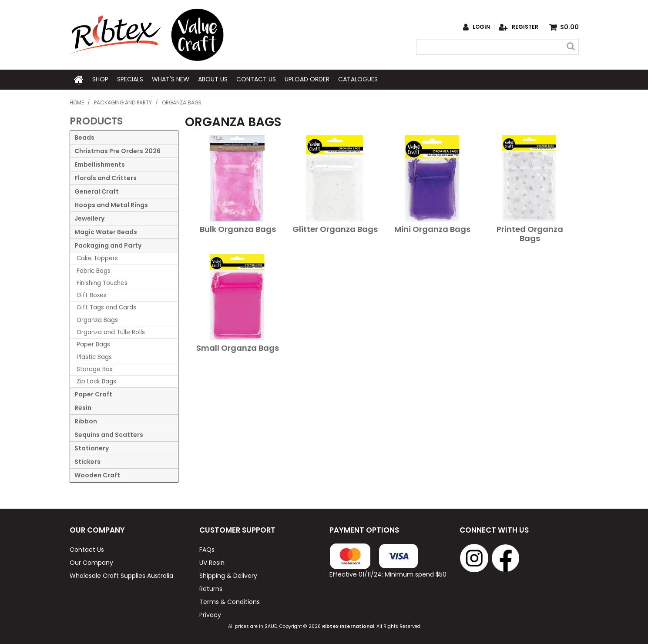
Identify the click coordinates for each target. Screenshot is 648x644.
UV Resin (212, 562)
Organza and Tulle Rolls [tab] (111, 331)
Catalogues (358, 79)
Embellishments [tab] (100, 164)
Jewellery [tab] (89, 218)
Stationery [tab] (92, 448)
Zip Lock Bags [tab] (96, 381)
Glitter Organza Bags (335, 229)
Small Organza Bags (238, 347)
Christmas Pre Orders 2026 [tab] (118, 151)
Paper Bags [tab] (93, 344)
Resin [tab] (83, 407)
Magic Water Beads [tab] (106, 231)
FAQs (207, 549)
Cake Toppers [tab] (97, 258)
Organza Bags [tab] (97, 319)
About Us (213, 79)
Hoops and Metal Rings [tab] (111, 205)
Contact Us (256, 79)
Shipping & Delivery (228, 575)
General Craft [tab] (97, 191)
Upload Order (307, 79)
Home (79, 79)
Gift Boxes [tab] (92, 294)
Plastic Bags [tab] (94, 356)
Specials (130, 79)
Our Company (91, 562)
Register (525, 27)
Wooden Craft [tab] (97, 475)
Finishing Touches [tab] (102, 282)
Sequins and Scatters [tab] (109, 434)
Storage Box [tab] (94, 368)
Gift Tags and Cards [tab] (106, 307)
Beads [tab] (84, 137)
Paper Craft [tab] (93, 394)
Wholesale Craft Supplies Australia (121, 575)
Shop (100, 79)
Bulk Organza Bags (238, 229)
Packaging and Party (123, 102)
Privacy (210, 614)
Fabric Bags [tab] (94, 270)
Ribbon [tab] (86, 421)
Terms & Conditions (230, 601)
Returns (211, 588)
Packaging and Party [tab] (108, 245)
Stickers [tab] (87, 461)
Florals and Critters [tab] (106, 178)
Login (481, 27)
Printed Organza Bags (530, 233)
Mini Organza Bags (432, 229)
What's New (171, 79)
